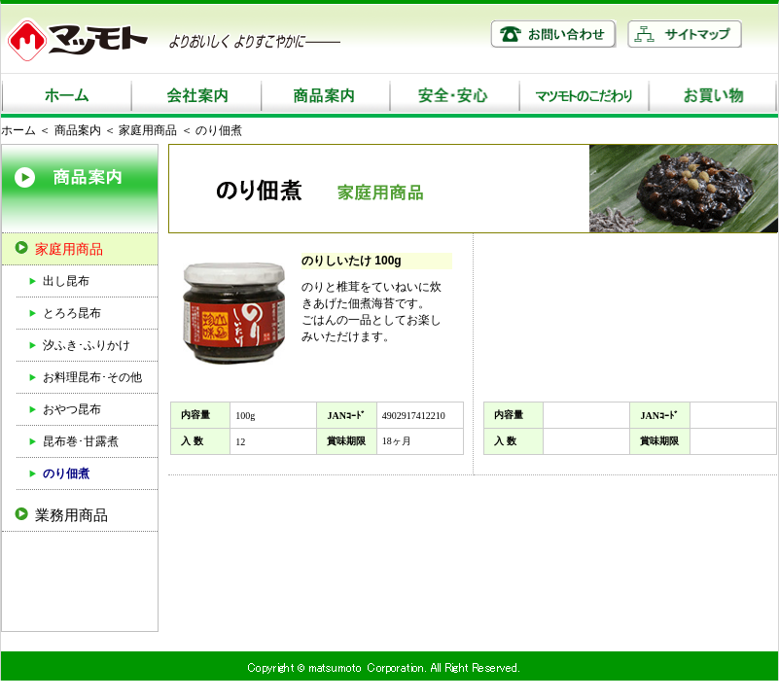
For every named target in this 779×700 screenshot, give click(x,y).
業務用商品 (71, 515)
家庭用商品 (148, 130)
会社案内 (195, 96)
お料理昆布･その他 (92, 377)
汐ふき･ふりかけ (87, 345)
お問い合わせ (553, 34)
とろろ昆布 (72, 313)
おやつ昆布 (72, 409)
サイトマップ (685, 34)
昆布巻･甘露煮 (81, 441)
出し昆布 (66, 281)
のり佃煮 (66, 473)
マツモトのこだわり (583, 96)
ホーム (66, 96)
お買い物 (712, 96)
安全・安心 (454, 96)
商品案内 (324, 96)
